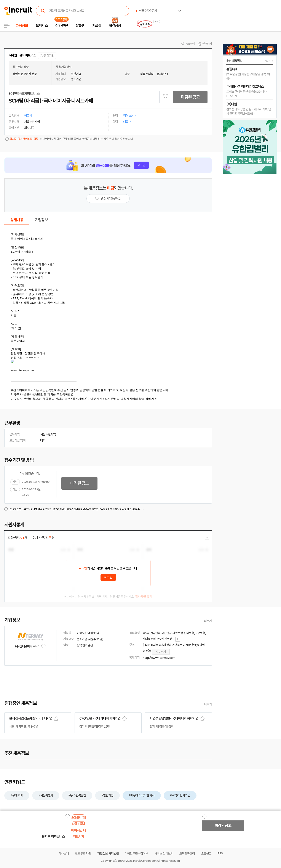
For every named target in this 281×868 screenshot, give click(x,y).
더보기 (208, 621)
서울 (43, 434)
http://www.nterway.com (159, 658)
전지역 (52, 434)
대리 (43, 440)
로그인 (83, 568)
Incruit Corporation (145, 861)
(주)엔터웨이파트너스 (23, 55)
